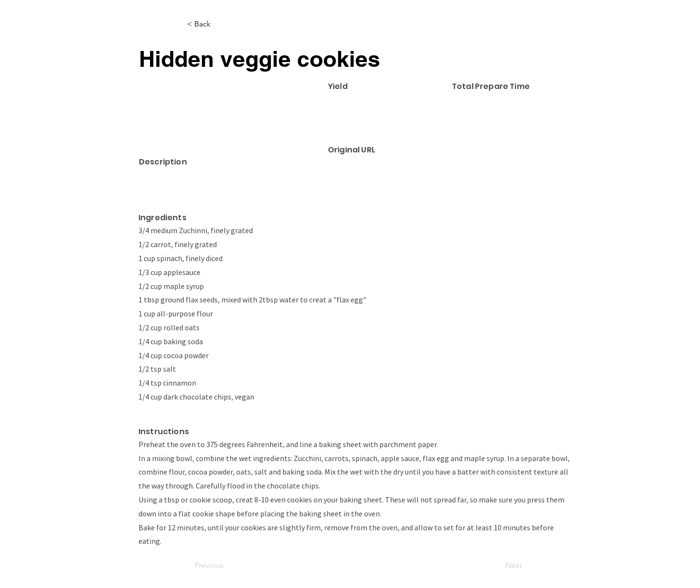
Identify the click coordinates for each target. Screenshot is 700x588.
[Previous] (226, 565)
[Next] (498, 565)
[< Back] (219, 24)
